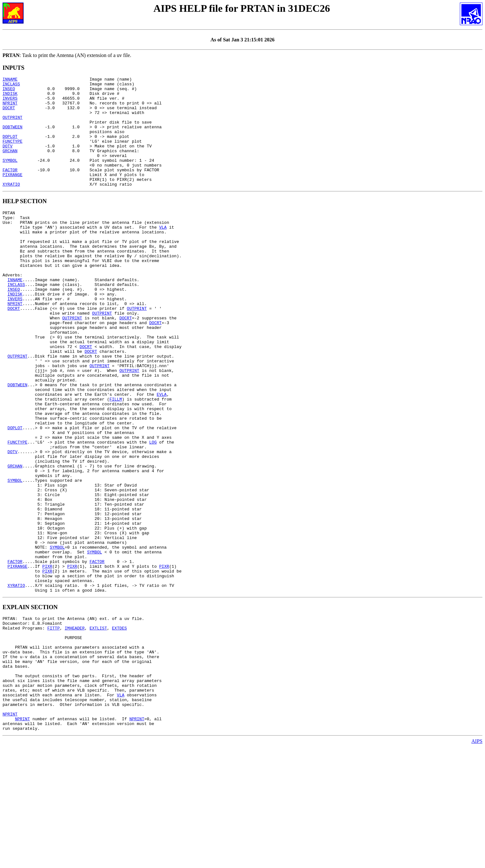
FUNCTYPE (12, 154)
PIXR (47, 660)
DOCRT (9, 114)
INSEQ (9, 91)
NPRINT (10, 109)
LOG (153, 511)
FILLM (116, 459)
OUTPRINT (12, 126)
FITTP (53, 729)
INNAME (10, 80)
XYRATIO (11, 206)
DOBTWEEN (12, 137)
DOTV (7, 160)
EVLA (162, 453)
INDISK (10, 97)
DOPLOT (10, 149)
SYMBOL (10, 177)
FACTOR (10, 189)
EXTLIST (98, 729)
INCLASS (11, 86)
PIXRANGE (12, 195)
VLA (163, 253)
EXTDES (119, 729)
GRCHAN (10, 166)
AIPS (477, 862)
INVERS (10, 103)
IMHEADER (75, 729)
